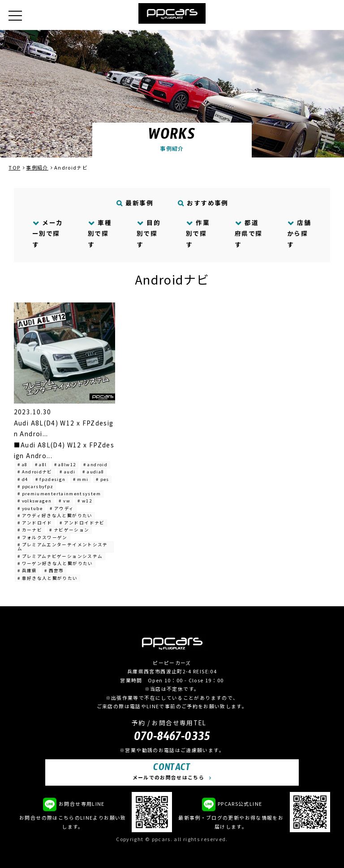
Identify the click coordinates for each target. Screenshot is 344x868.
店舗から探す (299, 233)
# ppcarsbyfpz (36, 486)
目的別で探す (148, 233)
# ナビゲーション (69, 530)
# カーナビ (30, 530)
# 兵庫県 (27, 570)
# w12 (85, 501)
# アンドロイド (35, 523)
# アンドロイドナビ (82, 523)
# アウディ (62, 508)
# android (95, 464)
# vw (64, 501)
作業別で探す (198, 233)
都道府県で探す (248, 233)
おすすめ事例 (203, 203)
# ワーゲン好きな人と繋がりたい (55, 563)
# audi (67, 472)
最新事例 (135, 203)
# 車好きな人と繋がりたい (48, 578)
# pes (103, 479)
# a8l (41, 464)
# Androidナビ (35, 472)
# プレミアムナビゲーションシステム (60, 556)
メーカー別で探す (48, 233)
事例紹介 (37, 167)
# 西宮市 (54, 570)
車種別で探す (100, 233)
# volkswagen (34, 501)
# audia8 (93, 472)
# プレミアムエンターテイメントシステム (63, 547)
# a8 (22, 464)
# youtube (30, 508)
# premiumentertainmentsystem (59, 494)
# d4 (23, 479)
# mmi (81, 479)
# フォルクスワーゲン (43, 537)
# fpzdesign (51, 479)
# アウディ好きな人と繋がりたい (55, 515)
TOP (14, 167)
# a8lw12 (65, 464)
